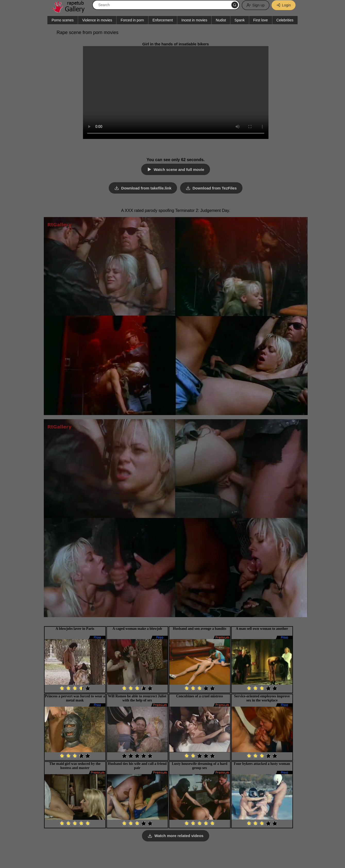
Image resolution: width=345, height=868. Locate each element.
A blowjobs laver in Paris (75, 628)
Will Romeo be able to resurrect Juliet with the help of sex (137, 698)
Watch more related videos (179, 836)
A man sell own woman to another (262, 628)
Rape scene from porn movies (88, 32)
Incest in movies (194, 20)
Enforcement (163, 20)
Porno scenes (63, 20)
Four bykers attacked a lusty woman (262, 763)
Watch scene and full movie (179, 170)
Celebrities (285, 20)
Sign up (255, 5)
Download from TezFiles (215, 188)
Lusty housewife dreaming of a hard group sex (200, 766)
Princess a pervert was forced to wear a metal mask (75, 698)
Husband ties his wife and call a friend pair (137, 766)
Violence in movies (97, 20)
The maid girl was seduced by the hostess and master (75, 766)
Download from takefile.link (146, 188)
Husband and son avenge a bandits (200, 628)
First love (261, 20)
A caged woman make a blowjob (137, 628)
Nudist (221, 20)
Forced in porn (132, 20)
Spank (240, 20)
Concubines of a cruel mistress (200, 696)
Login (283, 5)
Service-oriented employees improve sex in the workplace (262, 698)
